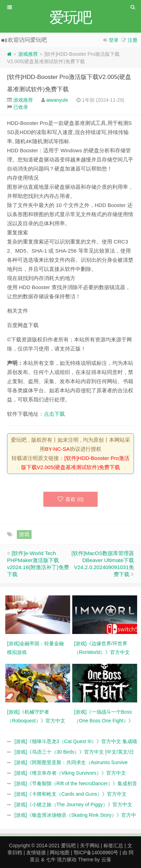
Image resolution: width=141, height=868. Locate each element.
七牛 (51, 860)
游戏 (24, 534)
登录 (114, 40)
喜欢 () (71, 499)
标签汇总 (113, 846)
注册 (133, 40)
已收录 (21, 107)
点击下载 (54, 414)
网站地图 (60, 853)
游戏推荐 (28, 54)
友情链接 (36, 853)
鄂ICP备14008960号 (96, 853)
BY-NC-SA (57, 449)
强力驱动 (67, 860)
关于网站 (90, 846)
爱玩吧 (68, 846)
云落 (106, 860)
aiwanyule (57, 100)
